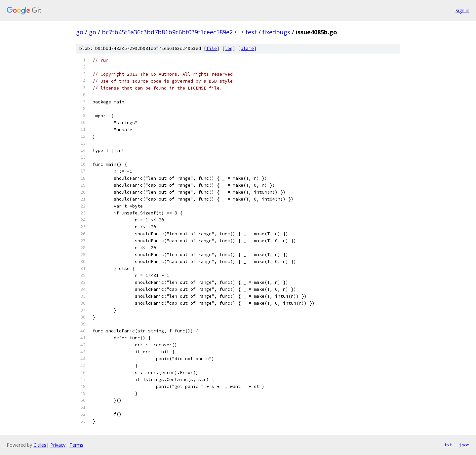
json (464, 445)
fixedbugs (276, 32)
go (80, 32)
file (212, 48)
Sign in (462, 10)
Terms (76, 445)
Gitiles (40, 445)
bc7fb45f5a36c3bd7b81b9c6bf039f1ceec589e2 (167, 32)
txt (448, 445)
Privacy (58, 445)
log (229, 48)
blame (247, 48)
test (251, 32)
